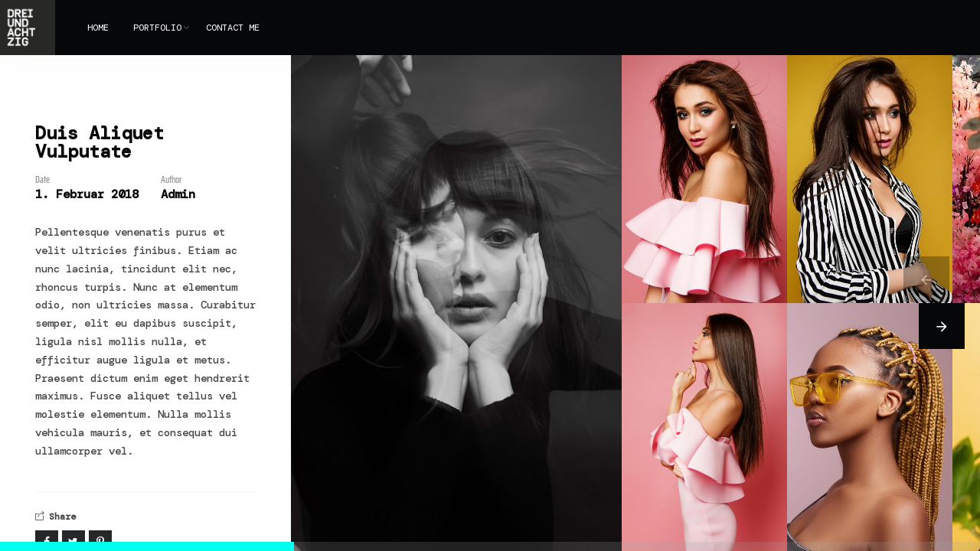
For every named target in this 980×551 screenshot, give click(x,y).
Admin (178, 194)
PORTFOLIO (157, 28)
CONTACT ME (233, 28)
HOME (98, 28)
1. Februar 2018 (87, 194)
